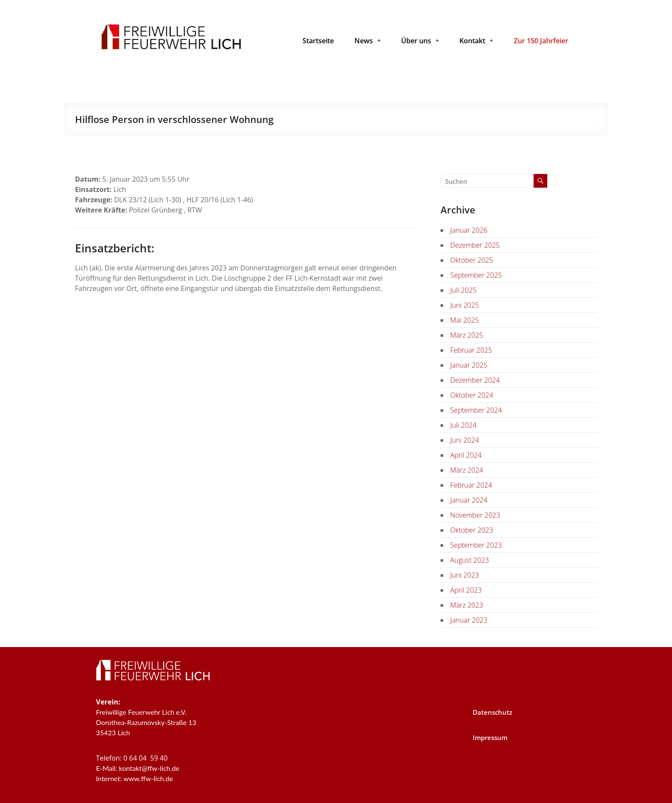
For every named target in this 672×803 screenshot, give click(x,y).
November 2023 (475, 515)
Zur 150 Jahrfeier (541, 41)
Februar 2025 (471, 350)
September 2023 (476, 545)
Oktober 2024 (472, 395)
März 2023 (467, 605)
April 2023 (466, 590)
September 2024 (476, 410)
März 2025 (467, 335)
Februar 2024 (471, 485)
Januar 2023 (469, 620)
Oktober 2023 (472, 530)
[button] (367, 41)
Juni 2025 (465, 305)
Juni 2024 (465, 440)
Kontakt (476, 41)
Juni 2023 (465, 575)
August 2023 (470, 560)
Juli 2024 (463, 425)
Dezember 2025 (475, 245)
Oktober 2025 (472, 260)
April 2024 (466, 455)
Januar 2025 (469, 365)
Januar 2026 (469, 230)
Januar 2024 (469, 500)
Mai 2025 (465, 320)
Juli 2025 (463, 290)
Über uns (420, 41)
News (367, 41)
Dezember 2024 (475, 380)
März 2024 (467, 470)
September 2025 (476, 275)
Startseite (318, 41)
